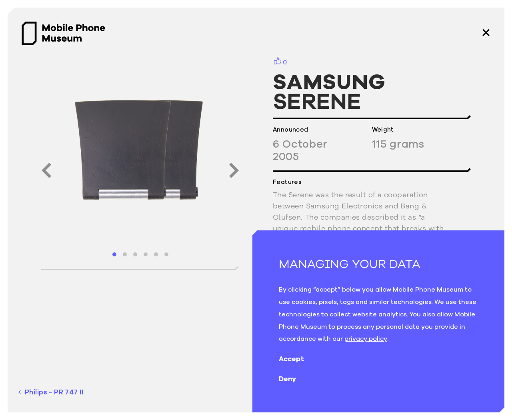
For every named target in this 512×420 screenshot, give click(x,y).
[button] (114, 254)
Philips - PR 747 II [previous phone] (51, 392)
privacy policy (366, 338)
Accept (298, 359)
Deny (294, 379)
